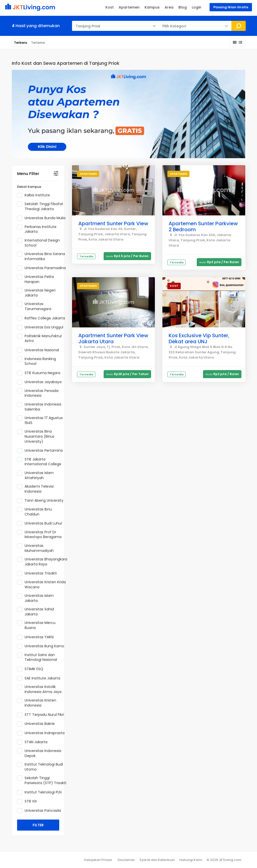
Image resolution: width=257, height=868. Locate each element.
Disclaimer (126, 860)
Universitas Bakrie (38, 724)
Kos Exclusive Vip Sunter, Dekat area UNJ (199, 338)
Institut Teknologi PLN (41, 792)
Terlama (38, 43)
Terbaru (21, 43)
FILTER (38, 825)
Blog (183, 7)
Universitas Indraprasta (42, 733)
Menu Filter (28, 174)
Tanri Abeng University (42, 501)
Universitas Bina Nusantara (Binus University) (36, 436)
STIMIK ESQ (32, 669)
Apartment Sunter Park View (113, 223)
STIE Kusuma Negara (40, 373)
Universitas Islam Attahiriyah (35, 475)
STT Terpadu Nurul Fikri (42, 715)
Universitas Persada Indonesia (38, 393)
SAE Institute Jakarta (40, 678)
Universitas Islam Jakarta (35, 598)
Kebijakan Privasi (98, 860)
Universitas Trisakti (39, 573)
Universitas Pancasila (41, 811)
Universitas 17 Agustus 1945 (40, 420)
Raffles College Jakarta (42, 318)
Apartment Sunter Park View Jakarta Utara (113, 338)
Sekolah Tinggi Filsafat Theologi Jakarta (40, 207)
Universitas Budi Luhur (41, 524)
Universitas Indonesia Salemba (39, 407)
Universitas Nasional (40, 350)
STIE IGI (28, 801)
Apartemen (129, 7)
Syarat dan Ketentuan (157, 860)
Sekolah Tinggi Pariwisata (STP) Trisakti (42, 780)
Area (169, 7)
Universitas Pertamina (42, 451)
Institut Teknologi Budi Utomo (40, 767)
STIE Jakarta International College (41, 462)
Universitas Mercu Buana (36, 625)
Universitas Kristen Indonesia (37, 703)
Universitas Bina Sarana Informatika (41, 256)
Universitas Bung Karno (42, 646)
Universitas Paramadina (42, 268)
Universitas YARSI (37, 637)
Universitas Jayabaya (41, 382)
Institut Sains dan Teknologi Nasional (39, 657)
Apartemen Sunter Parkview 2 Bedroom (203, 226)
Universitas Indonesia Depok (39, 753)
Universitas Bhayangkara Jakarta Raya (42, 562)
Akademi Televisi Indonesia (35, 489)
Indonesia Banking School (37, 361)
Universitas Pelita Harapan (36, 279)
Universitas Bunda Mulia (42, 218)
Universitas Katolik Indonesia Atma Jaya (41, 689)
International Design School (38, 243)
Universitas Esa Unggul (42, 327)
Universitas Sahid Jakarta (36, 612)
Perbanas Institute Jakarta (37, 229)
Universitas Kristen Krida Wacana (41, 585)
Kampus (152, 7)
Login (197, 7)
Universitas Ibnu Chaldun (35, 512)
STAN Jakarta (34, 742)
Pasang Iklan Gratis (231, 7)
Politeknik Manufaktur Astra (40, 339)
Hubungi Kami (191, 860)
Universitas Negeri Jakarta (36, 293)
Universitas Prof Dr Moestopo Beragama (41, 535)
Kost (110, 7)
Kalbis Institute (35, 195)
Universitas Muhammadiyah (37, 548)
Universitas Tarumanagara (36, 306)
